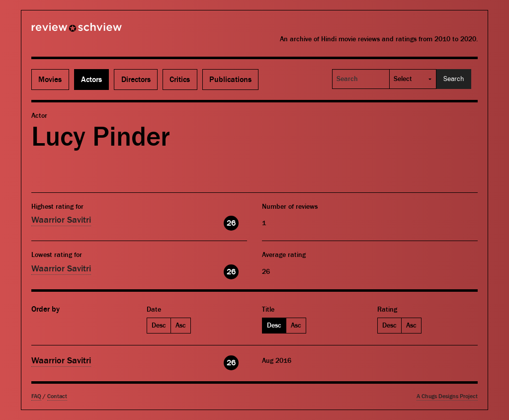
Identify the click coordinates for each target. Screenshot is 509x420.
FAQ (36, 396)
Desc (159, 326)
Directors (136, 80)
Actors (91, 80)
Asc (181, 326)
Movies (50, 80)
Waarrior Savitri (61, 220)
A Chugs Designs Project (447, 396)
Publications (230, 80)
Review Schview (60, 31)
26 (231, 223)
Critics (180, 80)
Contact (57, 396)
